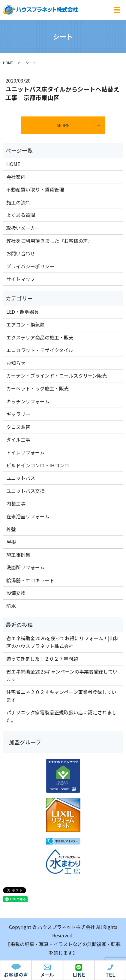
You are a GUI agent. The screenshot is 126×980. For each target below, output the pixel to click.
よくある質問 (21, 215)
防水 (11, 606)
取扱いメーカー (23, 228)
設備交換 (16, 593)
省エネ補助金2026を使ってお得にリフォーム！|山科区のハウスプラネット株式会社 (63, 642)
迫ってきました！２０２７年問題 (42, 659)
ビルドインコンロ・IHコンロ (38, 465)
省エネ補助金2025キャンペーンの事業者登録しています (62, 675)
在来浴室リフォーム (28, 516)
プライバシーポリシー (30, 266)
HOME (8, 63)
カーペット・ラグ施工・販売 (37, 388)
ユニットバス (21, 478)
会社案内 (16, 177)
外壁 (11, 529)
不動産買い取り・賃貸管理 (35, 189)
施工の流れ (18, 202)
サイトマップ (21, 279)
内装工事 (16, 503)
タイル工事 (18, 439)
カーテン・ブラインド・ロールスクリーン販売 (57, 375)
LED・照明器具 (23, 312)
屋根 (11, 542)
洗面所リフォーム (25, 567)
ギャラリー (18, 414)
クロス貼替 (18, 427)
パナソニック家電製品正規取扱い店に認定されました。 (61, 716)
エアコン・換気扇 (25, 324)
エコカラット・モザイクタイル (40, 350)
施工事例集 (18, 555)
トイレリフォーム (25, 452)
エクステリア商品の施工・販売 (40, 337)
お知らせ (16, 363)
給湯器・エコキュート (30, 580)
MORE (63, 125)
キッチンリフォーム (28, 401)
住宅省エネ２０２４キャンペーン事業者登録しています (61, 696)
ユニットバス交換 (25, 491)
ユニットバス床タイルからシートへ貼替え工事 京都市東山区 (62, 93)
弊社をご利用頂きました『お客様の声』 (49, 241)
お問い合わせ (21, 253)
